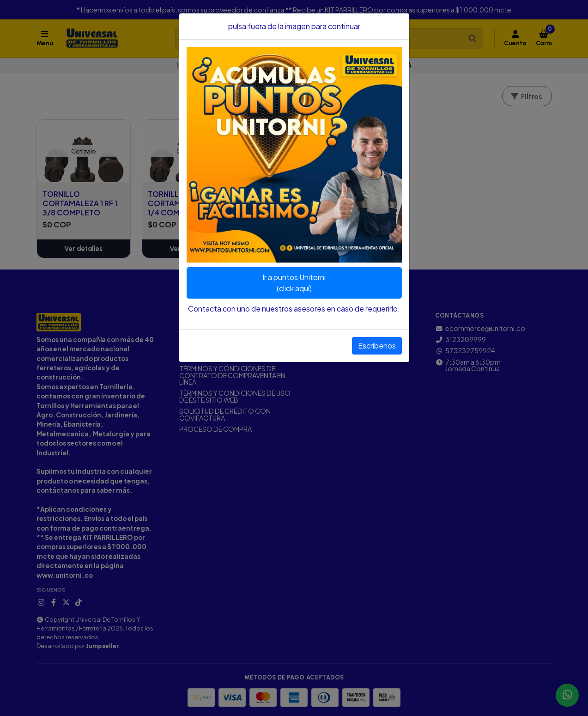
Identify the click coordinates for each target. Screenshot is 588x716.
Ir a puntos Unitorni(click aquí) (294, 283)
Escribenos (377, 346)
